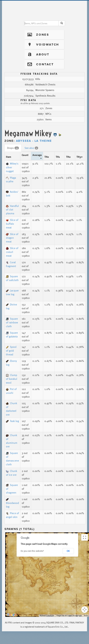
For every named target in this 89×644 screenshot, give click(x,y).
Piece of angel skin (12, 515)
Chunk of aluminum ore (12, 441)
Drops (13, 148)
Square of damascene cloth (12, 459)
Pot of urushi (11, 391)
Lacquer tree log (12, 292)
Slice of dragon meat (12, 238)
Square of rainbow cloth (12, 322)
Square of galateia (12, 335)
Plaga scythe (11, 180)
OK (68, 551)
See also (31, 148)
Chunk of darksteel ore (12, 409)
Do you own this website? (32, 551)
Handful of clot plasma (12, 210)
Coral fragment (11, 264)
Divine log (11, 306)
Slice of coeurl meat (12, 252)
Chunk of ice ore (12, 473)
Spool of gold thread (11, 351)
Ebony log (11, 363)
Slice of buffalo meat (12, 224)
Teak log (12, 421)
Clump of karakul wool (12, 379)
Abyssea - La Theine (34, 141)
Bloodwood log (12, 503)
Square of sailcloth (12, 278)
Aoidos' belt (12, 194)
